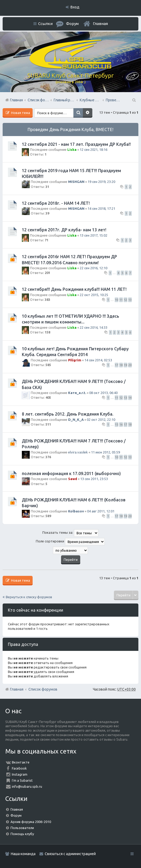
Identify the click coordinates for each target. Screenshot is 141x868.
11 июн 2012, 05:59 (105, 452)
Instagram (20, 774)
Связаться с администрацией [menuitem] (70, 854)
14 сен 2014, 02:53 (98, 360)
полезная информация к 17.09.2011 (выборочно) (71, 473)
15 (117, 425)
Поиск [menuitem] (134, 100)
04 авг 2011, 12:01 (101, 511)
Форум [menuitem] (72, 24)
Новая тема (20, 113)
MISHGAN (76, 182)
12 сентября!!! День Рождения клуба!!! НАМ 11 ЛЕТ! (74, 289)
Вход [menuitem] (75, 7)
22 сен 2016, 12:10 (94, 268)
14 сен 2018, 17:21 (101, 208)
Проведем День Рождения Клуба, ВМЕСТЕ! (70, 129)
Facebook (19, 768)
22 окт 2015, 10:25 (94, 295)
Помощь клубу (22, 834)
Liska (72, 149)
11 (121, 300)
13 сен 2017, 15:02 (94, 235)
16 (121, 425)
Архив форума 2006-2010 (31, 822)
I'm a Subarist (22, 780)
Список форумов (43, 689)
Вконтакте (21, 762)
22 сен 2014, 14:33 (94, 327)
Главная (100, 24)
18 (121, 365)
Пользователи (22, 828)
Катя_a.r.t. (77, 393)
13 (130, 300)
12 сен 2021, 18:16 (94, 149)
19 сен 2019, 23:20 (101, 182)
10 (117, 300)
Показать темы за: (70, 533)
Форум (16, 815)
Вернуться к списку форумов (29, 597)
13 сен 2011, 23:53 (94, 479)
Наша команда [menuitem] (23, 854)
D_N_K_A (76, 420)
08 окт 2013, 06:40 (103, 393)
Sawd (73, 479)
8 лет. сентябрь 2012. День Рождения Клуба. (68, 414)
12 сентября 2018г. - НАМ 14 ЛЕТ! (56, 203)
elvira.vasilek (78, 452)
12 (125, 300)
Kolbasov (76, 511)
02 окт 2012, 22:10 (101, 420)
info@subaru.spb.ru (27, 786)
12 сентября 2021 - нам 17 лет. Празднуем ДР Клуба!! (76, 144)
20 (130, 365)
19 (125, 365)
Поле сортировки (70, 542)
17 (117, 365)
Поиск (78, 113)
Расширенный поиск (88, 113)
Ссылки (45, 24)
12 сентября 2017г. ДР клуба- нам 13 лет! (64, 230)
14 (130, 398)
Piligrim (75, 360)
